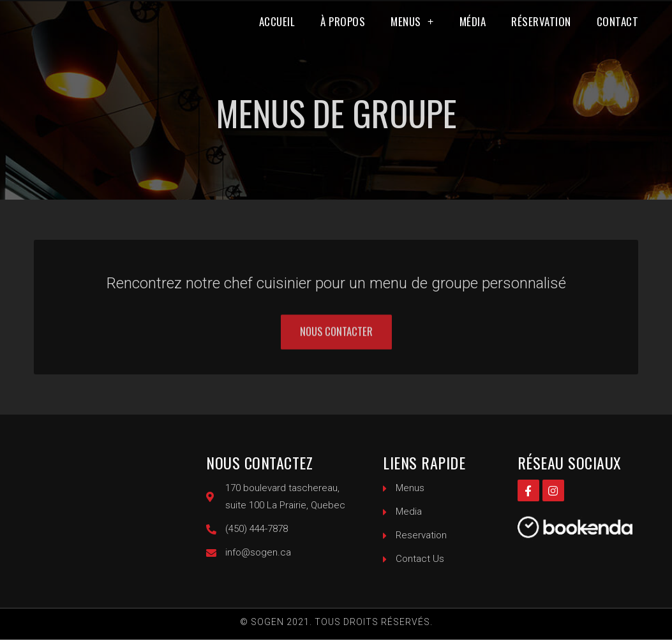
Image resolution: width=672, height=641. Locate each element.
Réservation (541, 31)
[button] (336, 343)
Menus (412, 31)
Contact (618, 31)
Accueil (277, 31)
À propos (343, 31)
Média (473, 31)
